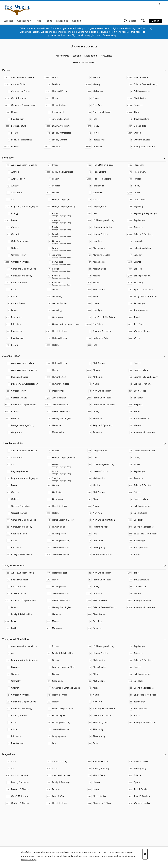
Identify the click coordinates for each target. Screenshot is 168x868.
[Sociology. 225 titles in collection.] (145, 681)
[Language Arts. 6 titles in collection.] (64, 736)
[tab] (63, 56)
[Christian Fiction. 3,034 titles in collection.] (23, 85)
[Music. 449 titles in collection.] (104, 297)
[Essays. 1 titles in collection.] (23, 133)
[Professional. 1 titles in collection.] (104, 140)
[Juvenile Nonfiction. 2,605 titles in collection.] (64, 555)
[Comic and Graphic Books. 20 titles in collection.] (23, 702)
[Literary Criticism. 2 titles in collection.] (104, 472)
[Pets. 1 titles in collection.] (104, 119)
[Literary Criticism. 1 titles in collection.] (64, 140)
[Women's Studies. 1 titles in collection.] (145, 140)
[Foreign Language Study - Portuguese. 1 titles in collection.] (64, 262)
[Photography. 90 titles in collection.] (145, 769)
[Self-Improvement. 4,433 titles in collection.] (145, 276)
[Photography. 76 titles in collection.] (145, 172)
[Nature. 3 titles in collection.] (104, 384)
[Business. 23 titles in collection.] (23, 485)
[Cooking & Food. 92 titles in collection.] (23, 534)
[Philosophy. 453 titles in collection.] (145, 165)
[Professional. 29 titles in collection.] (145, 200)
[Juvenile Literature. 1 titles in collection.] (64, 119)
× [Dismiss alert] (151, 29)
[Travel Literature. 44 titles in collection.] (145, 580)
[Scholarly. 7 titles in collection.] (145, 255)
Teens (49, 21)
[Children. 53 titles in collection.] (23, 248)
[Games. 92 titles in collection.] (64, 485)
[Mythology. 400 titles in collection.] (64, 628)
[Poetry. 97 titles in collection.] (104, 587)
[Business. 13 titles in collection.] (23, 667)
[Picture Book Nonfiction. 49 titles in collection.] (145, 451)
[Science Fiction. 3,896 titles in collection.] (145, 78)
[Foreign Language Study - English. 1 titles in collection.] (64, 227)
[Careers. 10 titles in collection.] (23, 674)
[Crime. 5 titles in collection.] (23, 297)
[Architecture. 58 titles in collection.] (23, 193)
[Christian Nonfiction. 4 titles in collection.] (23, 91)
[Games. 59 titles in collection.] (64, 290)
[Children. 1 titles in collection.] (23, 688)
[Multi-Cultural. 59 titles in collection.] (104, 681)
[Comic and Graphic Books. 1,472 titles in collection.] (23, 405)
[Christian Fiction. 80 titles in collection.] (23, 391)
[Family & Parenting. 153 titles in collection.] (64, 782)
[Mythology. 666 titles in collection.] (104, 91)
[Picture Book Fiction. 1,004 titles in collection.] (104, 398)
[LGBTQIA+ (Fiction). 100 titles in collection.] (64, 412)
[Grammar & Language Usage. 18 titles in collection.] (64, 324)
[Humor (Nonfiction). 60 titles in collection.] (64, 541)
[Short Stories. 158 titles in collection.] (104, 614)
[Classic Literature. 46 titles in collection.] (23, 594)
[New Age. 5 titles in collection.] (104, 702)
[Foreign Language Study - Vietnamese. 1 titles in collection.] (64, 283)
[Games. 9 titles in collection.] (64, 674)
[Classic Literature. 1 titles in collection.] (23, 513)
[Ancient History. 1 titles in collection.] (23, 179)
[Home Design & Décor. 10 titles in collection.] (64, 520)
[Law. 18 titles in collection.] (104, 458)
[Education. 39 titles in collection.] (23, 548)
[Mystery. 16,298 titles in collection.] (104, 85)
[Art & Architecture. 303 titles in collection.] (23, 776)
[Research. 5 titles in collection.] (145, 241)
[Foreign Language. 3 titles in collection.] (64, 200)
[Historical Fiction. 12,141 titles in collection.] (64, 91)
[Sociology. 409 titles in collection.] (145, 520)
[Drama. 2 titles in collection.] (23, 608)
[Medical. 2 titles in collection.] (104, 485)
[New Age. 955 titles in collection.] (104, 310)
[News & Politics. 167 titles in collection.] (145, 762)
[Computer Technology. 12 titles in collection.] (23, 709)
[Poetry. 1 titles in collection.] (145, 186)
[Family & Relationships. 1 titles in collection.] (23, 140)
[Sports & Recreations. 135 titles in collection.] (145, 527)
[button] (130, 21)
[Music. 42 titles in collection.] (104, 499)
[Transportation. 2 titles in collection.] (145, 709)
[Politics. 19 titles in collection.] (104, 743)
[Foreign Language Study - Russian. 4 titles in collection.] (64, 269)
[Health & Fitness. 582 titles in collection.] (64, 803)
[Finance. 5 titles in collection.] (64, 660)
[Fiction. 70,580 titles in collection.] (64, 78)
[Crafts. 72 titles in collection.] (23, 541)
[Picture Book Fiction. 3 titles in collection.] (104, 555)
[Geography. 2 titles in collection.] (23, 432)
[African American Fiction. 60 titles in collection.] (23, 573)
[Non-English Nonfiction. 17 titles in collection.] (104, 317)
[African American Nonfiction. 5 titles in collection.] (23, 451)
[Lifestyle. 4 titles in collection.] (104, 782)
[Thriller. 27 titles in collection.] (145, 412)
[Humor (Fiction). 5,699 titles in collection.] (64, 105)
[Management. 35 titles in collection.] (104, 248)
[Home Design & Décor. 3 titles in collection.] (64, 709)
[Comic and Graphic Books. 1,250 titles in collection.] (23, 105)
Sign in (155, 21)
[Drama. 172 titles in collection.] (23, 112)
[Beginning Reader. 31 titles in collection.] (23, 472)
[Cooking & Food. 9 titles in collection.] (23, 716)
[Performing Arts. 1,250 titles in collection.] (104, 338)
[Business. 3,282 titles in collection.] (23, 220)
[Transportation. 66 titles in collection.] (145, 310)
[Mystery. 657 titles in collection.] (64, 621)
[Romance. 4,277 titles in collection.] (104, 594)
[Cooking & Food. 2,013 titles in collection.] (23, 283)
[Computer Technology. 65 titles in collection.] (23, 527)
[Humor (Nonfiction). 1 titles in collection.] (64, 384)
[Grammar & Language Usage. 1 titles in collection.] (64, 688)
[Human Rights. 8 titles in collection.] (64, 527)
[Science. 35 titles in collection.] (145, 667)
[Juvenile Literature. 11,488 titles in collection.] (64, 405)
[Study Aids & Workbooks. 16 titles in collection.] (145, 695)
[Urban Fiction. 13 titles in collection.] (145, 587)
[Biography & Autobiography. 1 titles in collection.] (23, 384)
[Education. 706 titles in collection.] (23, 324)
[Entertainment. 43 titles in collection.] (23, 338)
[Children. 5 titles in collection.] (23, 499)
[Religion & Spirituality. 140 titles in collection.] (145, 485)
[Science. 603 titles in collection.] (145, 492)
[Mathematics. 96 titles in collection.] (104, 478)
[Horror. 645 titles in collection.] (64, 580)
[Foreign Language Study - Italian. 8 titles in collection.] (64, 248)
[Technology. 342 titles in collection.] (145, 304)
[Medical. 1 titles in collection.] (104, 78)
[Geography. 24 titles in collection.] (64, 681)
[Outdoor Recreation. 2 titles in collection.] (104, 331)
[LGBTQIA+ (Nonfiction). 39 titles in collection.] (104, 646)
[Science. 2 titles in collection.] (145, 363)
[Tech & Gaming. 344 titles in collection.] (145, 789)
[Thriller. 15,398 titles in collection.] (145, 112)
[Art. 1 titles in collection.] (23, 769)
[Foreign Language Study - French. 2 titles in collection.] (64, 465)
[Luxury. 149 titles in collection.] (104, 789)
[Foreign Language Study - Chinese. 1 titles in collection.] (64, 220)
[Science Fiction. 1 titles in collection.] (145, 499)
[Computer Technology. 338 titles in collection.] (23, 276)
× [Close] (145, 854)
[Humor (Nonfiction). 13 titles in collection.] (64, 723)
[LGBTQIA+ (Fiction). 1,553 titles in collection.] (64, 126)
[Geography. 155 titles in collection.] (64, 499)
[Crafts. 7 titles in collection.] (23, 723)
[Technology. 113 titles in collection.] (145, 541)
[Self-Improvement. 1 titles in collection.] (145, 91)
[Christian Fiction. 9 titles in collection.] (23, 587)
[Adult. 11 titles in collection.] (23, 762)
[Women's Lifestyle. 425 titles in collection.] (145, 803)
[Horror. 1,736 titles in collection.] (64, 98)
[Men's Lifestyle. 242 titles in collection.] (104, 796)
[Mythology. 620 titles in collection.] (104, 377)
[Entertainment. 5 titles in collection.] (23, 743)
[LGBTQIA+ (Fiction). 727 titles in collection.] (64, 601)
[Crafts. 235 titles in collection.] (23, 290)
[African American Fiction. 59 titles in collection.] (23, 363)
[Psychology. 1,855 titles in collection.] (145, 220)
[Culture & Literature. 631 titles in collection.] (64, 776)
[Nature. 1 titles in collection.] (104, 98)
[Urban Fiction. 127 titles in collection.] (145, 126)
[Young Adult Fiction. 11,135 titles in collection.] (145, 601)
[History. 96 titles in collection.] (64, 702)
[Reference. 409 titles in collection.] (145, 227)
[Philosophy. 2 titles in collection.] (104, 730)
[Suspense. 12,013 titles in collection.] (145, 105)
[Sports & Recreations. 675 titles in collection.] (145, 290)
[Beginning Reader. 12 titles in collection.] (23, 580)
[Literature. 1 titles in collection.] (104, 241)
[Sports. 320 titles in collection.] (145, 782)
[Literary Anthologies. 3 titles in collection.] (64, 419)
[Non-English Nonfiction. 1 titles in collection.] (104, 520)
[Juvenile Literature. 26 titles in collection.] (64, 594)
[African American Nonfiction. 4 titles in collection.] (23, 646)
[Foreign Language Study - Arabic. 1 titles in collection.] (64, 214)
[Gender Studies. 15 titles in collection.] (64, 304)
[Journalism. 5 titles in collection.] (104, 193)
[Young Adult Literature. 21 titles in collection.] (145, 432)
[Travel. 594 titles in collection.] (145, 317)
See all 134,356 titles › (84, 63)
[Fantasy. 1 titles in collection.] (64, 179)
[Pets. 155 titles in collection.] (104, 345)
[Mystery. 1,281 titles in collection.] (104, 370)
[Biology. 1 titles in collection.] (23, 214)
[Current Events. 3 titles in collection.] (23, 304)
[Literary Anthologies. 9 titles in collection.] (64, 608)
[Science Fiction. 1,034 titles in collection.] (104, 601)
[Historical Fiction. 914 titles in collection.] (64, 573)
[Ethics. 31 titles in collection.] (64, 165)
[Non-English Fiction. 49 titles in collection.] (104, 112)
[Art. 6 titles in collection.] (23, 653)
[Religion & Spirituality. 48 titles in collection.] (145, 660)
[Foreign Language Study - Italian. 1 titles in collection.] (64, 472)
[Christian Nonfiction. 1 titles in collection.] (23, 506)
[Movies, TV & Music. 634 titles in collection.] (104, 803)
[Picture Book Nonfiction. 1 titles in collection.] (104, 405)
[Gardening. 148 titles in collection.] (64, 297)
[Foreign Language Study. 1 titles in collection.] (23, 426)
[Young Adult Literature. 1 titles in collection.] (145, 147)
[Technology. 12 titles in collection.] (145, 702)
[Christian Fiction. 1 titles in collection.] (23, 255)
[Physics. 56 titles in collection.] (145, 179)
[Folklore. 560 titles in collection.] (23, 419)
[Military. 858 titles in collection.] (104, 283)
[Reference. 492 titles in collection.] (145, 478)
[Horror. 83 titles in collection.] (64, 370)
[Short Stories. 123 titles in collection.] (145, 391)
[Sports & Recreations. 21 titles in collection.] (145, 688)
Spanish (77, 21)
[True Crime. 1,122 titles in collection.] (145, 324)
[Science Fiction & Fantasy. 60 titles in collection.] (145, 85)
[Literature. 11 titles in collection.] (64, 614)
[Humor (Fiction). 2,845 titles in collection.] (64, 377)
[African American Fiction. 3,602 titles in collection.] (23, 78)
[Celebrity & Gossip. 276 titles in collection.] (23, 803)
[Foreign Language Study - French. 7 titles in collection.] (64, 234)
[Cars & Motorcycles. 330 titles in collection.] (23, 796)
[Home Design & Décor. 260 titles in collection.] (104, 165)
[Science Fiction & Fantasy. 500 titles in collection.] (104, 608)
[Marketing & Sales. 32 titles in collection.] (104, 255)
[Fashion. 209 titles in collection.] (64, 789)
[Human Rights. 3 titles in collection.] (104, 172)
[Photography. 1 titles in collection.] (104, 736)
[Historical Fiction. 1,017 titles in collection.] (64, 363)
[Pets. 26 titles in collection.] (104, 534)
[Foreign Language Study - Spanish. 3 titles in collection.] (64, 478)
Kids (39, 21)
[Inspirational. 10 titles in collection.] (64, 112)
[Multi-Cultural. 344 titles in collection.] (104, 290)
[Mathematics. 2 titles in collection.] (104, 660)
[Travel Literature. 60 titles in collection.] (145, 419)
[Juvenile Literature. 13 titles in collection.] (64, 548)
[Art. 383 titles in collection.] (23, 200)
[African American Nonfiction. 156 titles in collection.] (23, 165)
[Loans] (143, 21)
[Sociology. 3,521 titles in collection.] (145, 283)
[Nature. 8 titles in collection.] (104, 695)
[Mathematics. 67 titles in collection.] (104, 262)
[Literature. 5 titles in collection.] (64, 426)
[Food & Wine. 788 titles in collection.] (64, 796)
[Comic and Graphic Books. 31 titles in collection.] (23, 269)
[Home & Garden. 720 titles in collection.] (104, 762)
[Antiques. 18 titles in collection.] (23, 186)
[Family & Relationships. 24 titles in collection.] (64, 653)
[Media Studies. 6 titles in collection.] (104, 667)
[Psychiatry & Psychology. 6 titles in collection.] (145, 214)
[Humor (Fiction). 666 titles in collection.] (64, 587)
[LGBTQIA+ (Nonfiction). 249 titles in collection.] (104, 220)
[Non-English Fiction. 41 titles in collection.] (104, 391)
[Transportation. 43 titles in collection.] (145, 548)
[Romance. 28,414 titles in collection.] (104, 147)
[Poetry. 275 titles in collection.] (104, 126)
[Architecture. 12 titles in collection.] (23, 458)
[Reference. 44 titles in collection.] (145, 653)
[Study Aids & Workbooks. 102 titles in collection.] (145, 534)
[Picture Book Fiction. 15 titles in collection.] (104, 580)
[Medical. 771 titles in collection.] (104, 276)
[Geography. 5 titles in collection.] (64, 317)
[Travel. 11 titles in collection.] (145, 555)
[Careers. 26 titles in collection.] (23, 492)
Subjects (8, 21)
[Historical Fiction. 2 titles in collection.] (64, 338)
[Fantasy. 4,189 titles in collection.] (23, 621)
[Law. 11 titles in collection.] (64, 743)
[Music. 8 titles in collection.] (104, 688)
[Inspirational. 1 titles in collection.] (104, 186)
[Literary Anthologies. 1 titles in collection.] (104, 227)
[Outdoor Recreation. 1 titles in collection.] (104, 716)
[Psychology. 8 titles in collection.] (145, 646)
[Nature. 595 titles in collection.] (104, 304)
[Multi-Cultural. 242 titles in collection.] (104, 492)
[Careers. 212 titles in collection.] (23, 227)
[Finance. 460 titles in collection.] (64, 193)
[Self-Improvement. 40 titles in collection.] (145, 674)
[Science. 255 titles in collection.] (145, 776)
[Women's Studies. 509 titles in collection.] (145, 331)
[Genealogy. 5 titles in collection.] (64, 310)
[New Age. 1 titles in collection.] (104, 105)
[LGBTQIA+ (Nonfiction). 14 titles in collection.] (104, 465)
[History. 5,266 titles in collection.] (64, 345)
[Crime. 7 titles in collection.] (23, 730)
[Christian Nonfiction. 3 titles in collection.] (23, 695)
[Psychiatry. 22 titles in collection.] (145, 207)
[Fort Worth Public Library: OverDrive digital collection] (17, 10)
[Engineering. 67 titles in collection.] (23, 331)
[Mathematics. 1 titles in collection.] (64, 432)
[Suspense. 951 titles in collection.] (104, 628)
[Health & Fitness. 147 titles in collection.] (64, 506)
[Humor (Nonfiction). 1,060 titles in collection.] (104, 179)
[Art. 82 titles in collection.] (23, 465)
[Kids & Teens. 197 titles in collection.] (104, 776)
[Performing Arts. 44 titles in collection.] (104, 527)
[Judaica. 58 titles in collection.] (104, 200)
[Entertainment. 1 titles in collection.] (23, 119)
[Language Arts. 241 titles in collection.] (104, 451)
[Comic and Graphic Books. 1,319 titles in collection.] (23, 601)
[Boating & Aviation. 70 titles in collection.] (23, 782)
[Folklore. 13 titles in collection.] (64, 85)
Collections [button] (25, 21)
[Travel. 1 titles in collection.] (145, 716)
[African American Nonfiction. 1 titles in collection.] (23, 370)
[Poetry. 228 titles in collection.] (104, 412)
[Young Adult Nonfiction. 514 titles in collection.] (145, 723)
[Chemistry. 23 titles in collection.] (23, 234)
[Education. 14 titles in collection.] (23, 736)
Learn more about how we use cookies (102, 856)
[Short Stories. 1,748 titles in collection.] (145, 98)
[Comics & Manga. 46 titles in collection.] (64, 762)
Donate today (110, 35)
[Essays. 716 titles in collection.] (23, 345)
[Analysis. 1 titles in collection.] (23, 172)
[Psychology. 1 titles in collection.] (145, 472)
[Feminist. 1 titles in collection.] (64, 186)
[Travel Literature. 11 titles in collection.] (145, 119)
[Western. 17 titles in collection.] (145, 426)
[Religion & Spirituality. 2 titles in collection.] (104, 426)
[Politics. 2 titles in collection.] (104, 133)
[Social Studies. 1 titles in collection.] (145, 513)
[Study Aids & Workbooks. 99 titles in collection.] (145, 297)
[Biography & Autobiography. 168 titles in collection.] (23, 660)
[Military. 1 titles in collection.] (104, 674)
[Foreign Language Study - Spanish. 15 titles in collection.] (64, 276)
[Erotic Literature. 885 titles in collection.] (23, 126)
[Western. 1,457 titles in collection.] (145, 133)
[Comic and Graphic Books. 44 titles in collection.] (23, 520)
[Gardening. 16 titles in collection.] (64, 492)
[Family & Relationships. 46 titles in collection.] (23, 555)
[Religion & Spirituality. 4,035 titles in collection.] (145, 234)
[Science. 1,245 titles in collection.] (145, 262)
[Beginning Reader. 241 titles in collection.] (23, 377)
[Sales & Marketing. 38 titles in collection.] (145, 248)
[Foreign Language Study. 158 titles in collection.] (64, 207)
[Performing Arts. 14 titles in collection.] (104, 723)
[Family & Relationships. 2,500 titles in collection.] (64, 172)
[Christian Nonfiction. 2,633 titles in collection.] (23, 262)
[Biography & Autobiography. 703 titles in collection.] (23, 478)
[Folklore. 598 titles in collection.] (23, 628)
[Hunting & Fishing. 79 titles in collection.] (104, 769)
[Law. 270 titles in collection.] (104, 214)
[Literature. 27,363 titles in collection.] (64, 147)
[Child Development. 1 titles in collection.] (23, 241)
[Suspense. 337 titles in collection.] (145, 405)
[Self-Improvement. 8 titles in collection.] (145, 506)
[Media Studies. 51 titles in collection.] (104, 269)
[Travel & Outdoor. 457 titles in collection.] (145, 796)
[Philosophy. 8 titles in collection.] (104, 541)
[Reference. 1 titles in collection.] (104, 419)
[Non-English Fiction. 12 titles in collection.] (104, 573)
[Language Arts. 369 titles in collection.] (104, 207)
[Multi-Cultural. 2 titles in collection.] (104, 363)
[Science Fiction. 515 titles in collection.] (145, 370)
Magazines (62, 21)
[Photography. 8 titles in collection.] (104, 548)
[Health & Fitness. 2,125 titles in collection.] (64, 331)
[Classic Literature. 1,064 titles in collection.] (23, 98)
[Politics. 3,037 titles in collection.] (145, 193)
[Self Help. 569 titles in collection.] (145, 269)
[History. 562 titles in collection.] (64, 513)
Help (160, 4)
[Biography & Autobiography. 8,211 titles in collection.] (23, 207)
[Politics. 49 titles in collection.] (145, 465)
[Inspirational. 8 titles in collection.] (64, 391)
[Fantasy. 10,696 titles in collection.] (23, 147)
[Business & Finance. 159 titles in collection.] (23, 789)
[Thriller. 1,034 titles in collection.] (145, 573)
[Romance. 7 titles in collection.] (104, 432)
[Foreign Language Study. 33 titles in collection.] (64, 458)
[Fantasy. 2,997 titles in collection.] (23, 412)
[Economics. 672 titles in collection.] (23, 317)
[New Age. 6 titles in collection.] (104, 513)
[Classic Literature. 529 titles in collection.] (23, 398)
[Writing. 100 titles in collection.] (145, 338)
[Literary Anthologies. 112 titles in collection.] (64, 133)
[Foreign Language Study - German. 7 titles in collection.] (64, 241)
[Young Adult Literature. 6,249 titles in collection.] (145, 608)
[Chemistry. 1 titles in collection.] (23, 681)
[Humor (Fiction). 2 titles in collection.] (64, 534)
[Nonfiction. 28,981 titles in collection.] (104, 324)
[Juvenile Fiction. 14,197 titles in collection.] (64, 398)
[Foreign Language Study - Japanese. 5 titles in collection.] (64, 255)
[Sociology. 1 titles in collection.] (145, 398)
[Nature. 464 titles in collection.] (104, 506)
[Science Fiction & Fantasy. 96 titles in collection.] (145, 377)
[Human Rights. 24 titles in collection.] (64, 716)
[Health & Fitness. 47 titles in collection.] (64, 695)
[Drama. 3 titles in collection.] (23, 310)
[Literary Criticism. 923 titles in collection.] (104, 234)
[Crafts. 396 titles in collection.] (64, 769)
